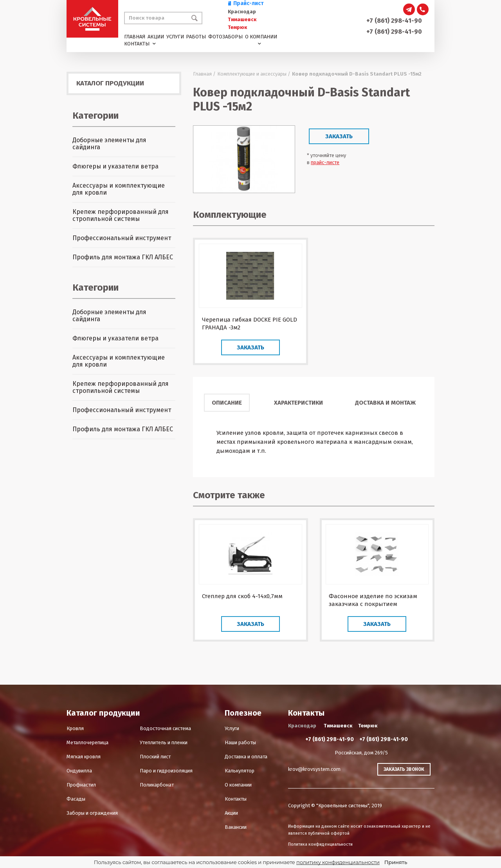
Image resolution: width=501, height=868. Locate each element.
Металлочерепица (87, 742)
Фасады (76, 799)
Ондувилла (79, 771)
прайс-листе (325, 162)
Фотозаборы (225, 37)
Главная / (204, 74)
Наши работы (240, 742)
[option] (244, 159)
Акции (156, 37)
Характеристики (298, 403)
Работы (196, 37)
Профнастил (81, 785)
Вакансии (236, 827)
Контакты (137, 44)
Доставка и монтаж (385, 403)
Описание (227, 403)
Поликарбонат (157, 785)
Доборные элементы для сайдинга (109, 144)
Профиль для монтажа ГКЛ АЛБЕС (123, 257)
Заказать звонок (404, 769)
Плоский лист (155, 757)
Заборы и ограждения (92, 813)
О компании (261, 37)
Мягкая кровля (84, 757)
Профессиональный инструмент (122, 238)
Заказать (339, 136)
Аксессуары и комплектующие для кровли (119, 189)
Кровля (75, 728)
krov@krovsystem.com (314, 769)
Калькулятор (240, 771)
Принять (396, 862)
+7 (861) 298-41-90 (394, 21)
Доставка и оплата (246, 757)
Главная (135, 37)
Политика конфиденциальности (320, 844)
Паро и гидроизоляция (166, 771)
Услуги (175, 37)
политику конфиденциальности (338, 862)
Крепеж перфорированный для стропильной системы (121, 215)
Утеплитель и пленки (164, 742)
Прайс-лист (246, 3)
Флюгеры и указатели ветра (115, 166)
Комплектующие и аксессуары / (254, 74)
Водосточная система (165, 728)
